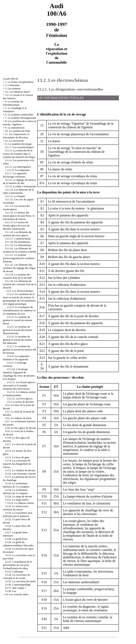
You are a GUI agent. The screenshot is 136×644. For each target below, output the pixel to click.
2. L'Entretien (12, 85)
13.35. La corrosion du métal (20, 581)
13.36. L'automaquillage (18, 585)
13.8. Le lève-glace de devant (20, 428)
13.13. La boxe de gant (17, 457)
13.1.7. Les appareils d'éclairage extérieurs (15, 175)
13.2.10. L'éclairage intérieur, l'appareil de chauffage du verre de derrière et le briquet (19, 374)
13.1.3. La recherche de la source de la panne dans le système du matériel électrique (19, 154)
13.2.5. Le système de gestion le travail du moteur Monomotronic (17, 330)
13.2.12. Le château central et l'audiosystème (19, 394)
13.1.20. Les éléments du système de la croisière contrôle (20, 250)
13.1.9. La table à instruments (21, 186)
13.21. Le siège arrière (17, 500)
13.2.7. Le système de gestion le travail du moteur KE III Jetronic (20, 350)
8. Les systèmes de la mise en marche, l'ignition (20, 123)
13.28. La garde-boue (16, 539)
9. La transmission (15, 128)
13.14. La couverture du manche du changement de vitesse (17, 464)
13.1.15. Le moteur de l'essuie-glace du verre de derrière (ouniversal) (16, 226)
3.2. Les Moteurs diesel (18, 92)
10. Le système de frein (18, 131)
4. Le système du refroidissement (13, 103)
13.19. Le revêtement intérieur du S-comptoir (15, 492)
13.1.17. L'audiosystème (18, 239)
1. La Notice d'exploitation (19, 82)
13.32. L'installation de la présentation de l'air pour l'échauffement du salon (17, 565)
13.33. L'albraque (14, 571)
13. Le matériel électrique (18, 144)
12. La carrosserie (15, 141)
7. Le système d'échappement (21, 118)
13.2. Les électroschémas (20, 291)
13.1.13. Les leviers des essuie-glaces (16, 208)
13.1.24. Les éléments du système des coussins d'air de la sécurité (20, 284)
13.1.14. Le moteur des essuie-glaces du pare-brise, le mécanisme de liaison (19, 216)
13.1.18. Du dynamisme (18, 242)
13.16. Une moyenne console (20, 474)
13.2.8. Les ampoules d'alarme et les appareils (16, 358)
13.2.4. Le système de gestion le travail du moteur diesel (17, 320)
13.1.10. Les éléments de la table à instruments (18, 191)
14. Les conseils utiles (17, 594)
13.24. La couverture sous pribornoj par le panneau (18, 514)
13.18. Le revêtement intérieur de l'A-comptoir (16, 485)
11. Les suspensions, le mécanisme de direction (16, 136)
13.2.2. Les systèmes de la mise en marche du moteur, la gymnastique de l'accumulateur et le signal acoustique (19, 299)
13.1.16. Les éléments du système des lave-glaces (17, 234)
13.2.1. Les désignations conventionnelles (70, 89)
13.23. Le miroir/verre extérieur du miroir (16, 508)
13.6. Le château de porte (18, 418)
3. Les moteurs (13, 88)
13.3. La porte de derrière (20, 402)
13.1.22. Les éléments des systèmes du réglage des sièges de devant (19, 268)
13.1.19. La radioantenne (18, 245)
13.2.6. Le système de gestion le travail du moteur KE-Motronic (17, 340)
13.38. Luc (11, 591)
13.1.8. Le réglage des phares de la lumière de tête (19, 181)
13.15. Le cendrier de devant (20, 470)
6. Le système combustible (19, 115)
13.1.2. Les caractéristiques (19, 147)
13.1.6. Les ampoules (18, 170)
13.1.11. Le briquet (15, 196)
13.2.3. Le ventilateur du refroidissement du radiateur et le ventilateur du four (19, 310)
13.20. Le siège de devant (18, 496)
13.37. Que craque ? (15, 588)
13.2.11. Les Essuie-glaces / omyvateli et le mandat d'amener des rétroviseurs (20, 385)
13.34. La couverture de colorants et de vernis (16, 576)
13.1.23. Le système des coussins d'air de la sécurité (17, 276)
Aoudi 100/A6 (10, 79)
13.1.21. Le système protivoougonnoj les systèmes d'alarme (19, 258)
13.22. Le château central (20, 503)
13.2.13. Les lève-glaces (20, 398)
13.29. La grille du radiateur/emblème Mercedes (18, 544)
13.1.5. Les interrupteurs (18, 167)
